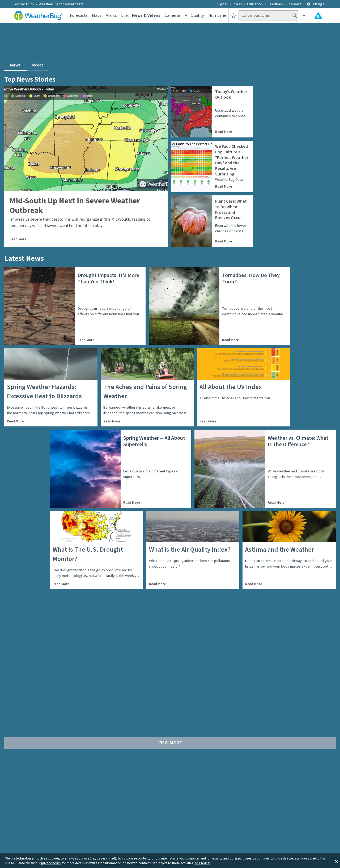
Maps (97, 15)
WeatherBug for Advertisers (61, 4)
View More (170, 743)
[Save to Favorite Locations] (234, 15)
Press (237, 4)
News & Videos (146, 15)
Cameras (173, 15)
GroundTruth (24, 4)
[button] (336, 861)
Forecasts (79, 15)
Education (255, 4)
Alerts (111, 15)
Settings (315, 4)
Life (124, 15)
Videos (38, 65)
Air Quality (194, 15)
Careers (295, 4)
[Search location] (268, 15)
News (15, 65)
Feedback (276, 4)
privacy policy (51, 863)
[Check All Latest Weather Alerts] (318, 15)
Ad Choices (202, 863)
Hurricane (217, 15)
